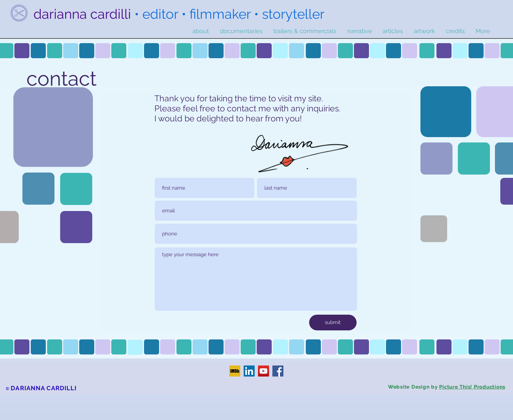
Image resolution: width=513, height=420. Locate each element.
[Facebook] (278, 371)
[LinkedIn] (249, 371)
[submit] (333, 323)
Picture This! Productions (472, 387)
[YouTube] (264, 371)
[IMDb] (235, 371)
